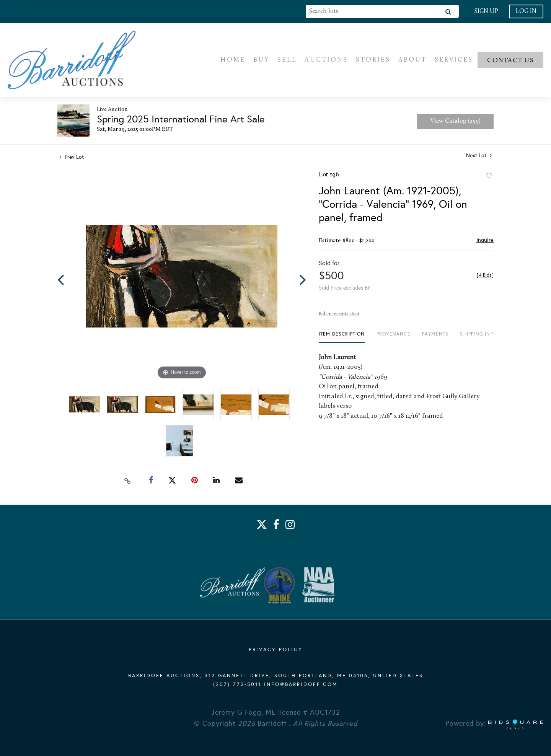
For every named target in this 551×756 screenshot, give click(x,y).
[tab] (342, 338)
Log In (526, 11)
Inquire (485, 241)
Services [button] (454, 60)
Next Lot (479, 157)
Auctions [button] (326, 60)
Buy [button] (261, 60)
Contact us (510, 61)
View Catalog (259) (456, 122)
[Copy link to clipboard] (128, 481)
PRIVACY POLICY (276, 650)
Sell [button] (287, 60)
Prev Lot (72, 158)
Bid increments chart (339, 315)
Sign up (486, 11)
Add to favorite (489, 177)
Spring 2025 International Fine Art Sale (181, 120)
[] (485, 276)
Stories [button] (373, 60)
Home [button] (233, 60)
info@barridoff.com (301, 685)
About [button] (412, 60)
